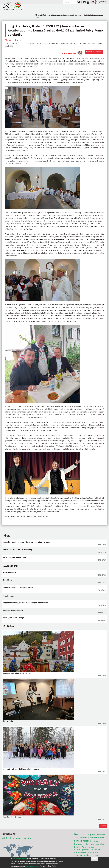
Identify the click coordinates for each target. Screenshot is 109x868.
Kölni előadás (8, 721)
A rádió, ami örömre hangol (14, 618)
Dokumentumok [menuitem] (96, 15)
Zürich (84, 835)
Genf (88, 844)
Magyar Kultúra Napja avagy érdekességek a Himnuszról (25, 603)
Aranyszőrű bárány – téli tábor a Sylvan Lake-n (21, 769)
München (95, 844)
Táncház (78, 855)
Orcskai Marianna (68, 53)
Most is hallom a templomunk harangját (18, 550)
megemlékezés (80, 852)
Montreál (101, 835)
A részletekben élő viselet (13, 817)
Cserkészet (92, 838)
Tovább (103, 826)
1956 (77, 838)
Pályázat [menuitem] (38, 15)
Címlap (8, 40)
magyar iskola (93, 852)
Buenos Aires (80, 847)
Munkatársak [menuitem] (57, 15)
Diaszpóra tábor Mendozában (14, 557)
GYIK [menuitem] (37, 17)
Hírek (17, 40)
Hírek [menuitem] (44, 15)
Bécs (77, 834)
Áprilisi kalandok (9, 572)
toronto (84, 838)
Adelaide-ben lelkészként (13, 610)
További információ (48, 867)
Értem (94, 859)
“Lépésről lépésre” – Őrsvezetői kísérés (18, 587)
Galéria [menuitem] (87, 15)
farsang (87, 841)
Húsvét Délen (8, 580)
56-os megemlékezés (83, 850)
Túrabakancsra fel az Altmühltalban (17, 673)
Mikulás (95, 841)
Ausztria (101, 838)
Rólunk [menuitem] (49, 15)
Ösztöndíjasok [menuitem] (69, 15)
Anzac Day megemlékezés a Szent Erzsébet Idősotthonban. (26, 542)
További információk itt (32, 867)
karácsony (79, 844)
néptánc (92, 835)
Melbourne (89, 855)
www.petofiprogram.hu (19, 859)
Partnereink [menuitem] (79, 15)
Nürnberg (96, 850)
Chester (103, 844)
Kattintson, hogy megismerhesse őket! (17, 838)
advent (98, 855)
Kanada (78, 841)
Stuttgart (91, 847)
